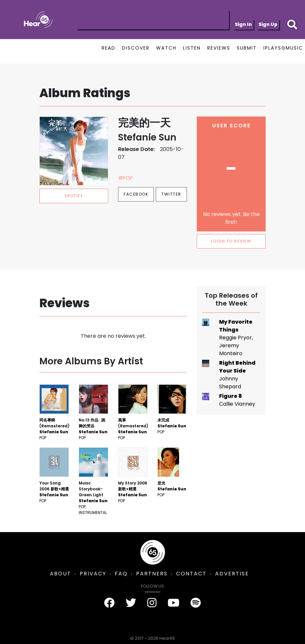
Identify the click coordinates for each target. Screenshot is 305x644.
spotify (74, 196)
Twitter (171, 194)
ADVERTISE (232, 574)
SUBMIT (247, 48)
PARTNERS (152, 574)
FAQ (121, 574)
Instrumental (93, 513)
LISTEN (192, 48)
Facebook (136, 194)
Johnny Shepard (230, 383)
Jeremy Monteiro (231, 349)
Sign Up (268, 24)
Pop (43, 438)
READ (109, 48)
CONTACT (191, 574)
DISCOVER (136, 48)
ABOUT (61, 574)
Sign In (243, 24)
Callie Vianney (237, 404)
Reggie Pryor (235, 338)
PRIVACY (93, 574)
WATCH (166, 48)
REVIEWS (219, 48)
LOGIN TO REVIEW (231, 241)
